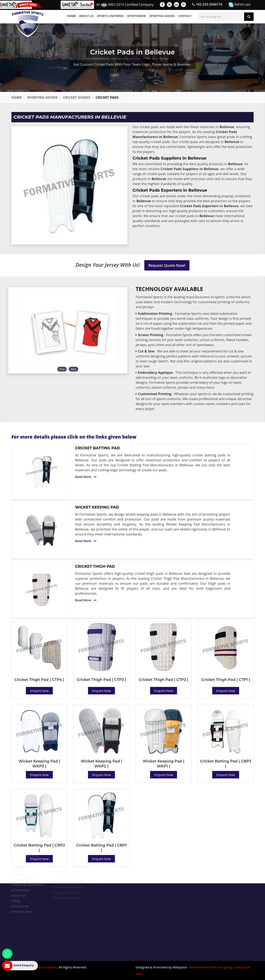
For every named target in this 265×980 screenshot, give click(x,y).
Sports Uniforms (110, 16)
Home (71, 16)
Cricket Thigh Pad (95, 566)
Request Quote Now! (167, 265)
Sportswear (136, 16)
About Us (86, 16)
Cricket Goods (77, 97)
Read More (86, 477)
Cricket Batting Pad (98, 448)
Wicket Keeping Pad (97, 507)
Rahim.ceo (240, 5)
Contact (185, 16)
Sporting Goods (162, 16)
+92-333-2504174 (207, 4)
